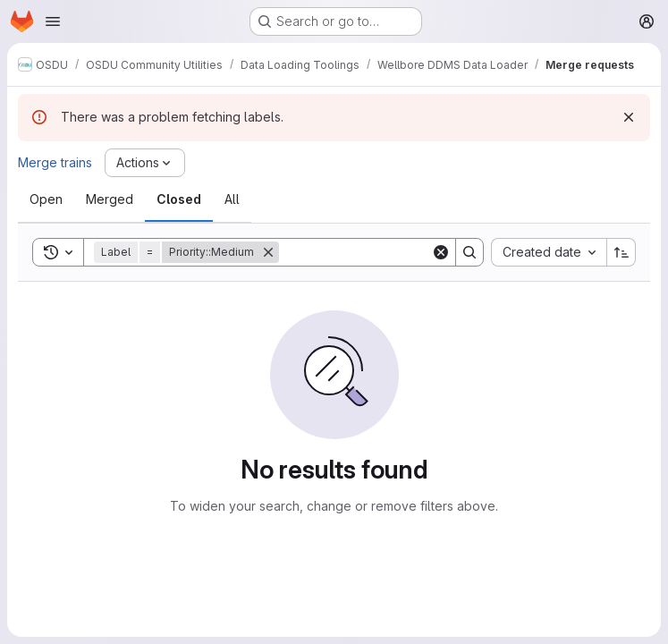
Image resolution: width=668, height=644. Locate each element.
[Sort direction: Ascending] (621, 252)
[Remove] (268, 252)
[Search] (390, 252)
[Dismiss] (629, 117)
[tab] (46, 199)
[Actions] (145, 163)
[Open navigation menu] (53, 21)
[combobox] (549, 252)
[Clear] (441, 252)
